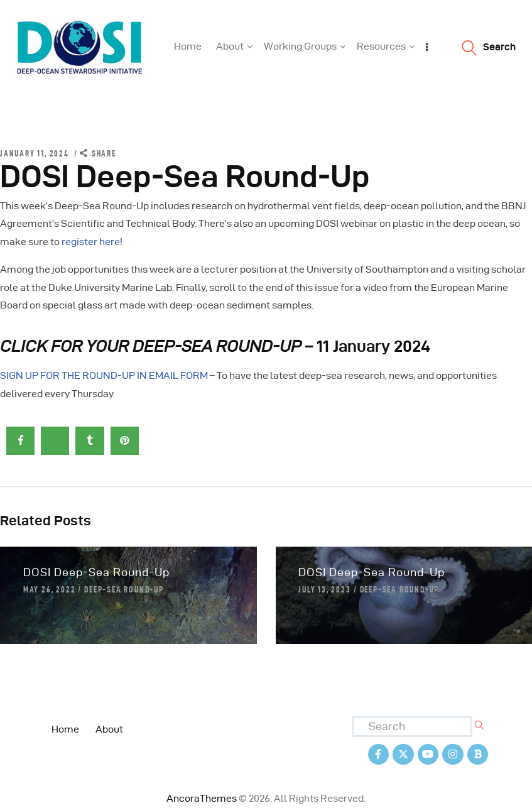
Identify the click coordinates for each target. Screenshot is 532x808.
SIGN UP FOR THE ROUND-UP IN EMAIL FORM (104, 375)
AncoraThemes (202, 798)
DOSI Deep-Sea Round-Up (96, 572)
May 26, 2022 (50, 589)
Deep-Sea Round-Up (124, 589)
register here (91, 242)
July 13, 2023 (324, 589)
